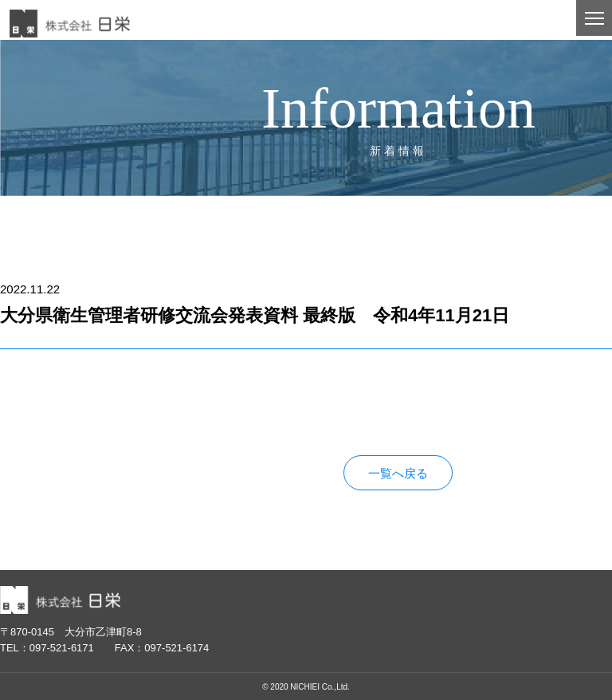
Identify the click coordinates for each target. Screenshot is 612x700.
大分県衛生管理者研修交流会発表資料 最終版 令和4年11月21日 (174, 410)
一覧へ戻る (398, 473)
